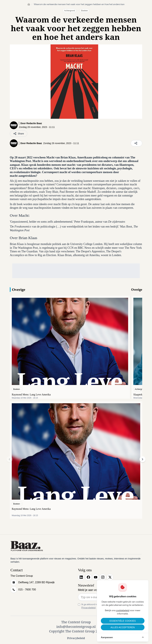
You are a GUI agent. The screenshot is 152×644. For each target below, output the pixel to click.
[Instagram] (103, 577)
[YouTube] (96, 577)
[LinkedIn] (81, 577)
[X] (110, 577)
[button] (143, 459)
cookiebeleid (123, 610)
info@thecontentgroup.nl (76, 627)
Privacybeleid (88, 608)
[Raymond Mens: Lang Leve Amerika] (70, 348)
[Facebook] (88, 577)
